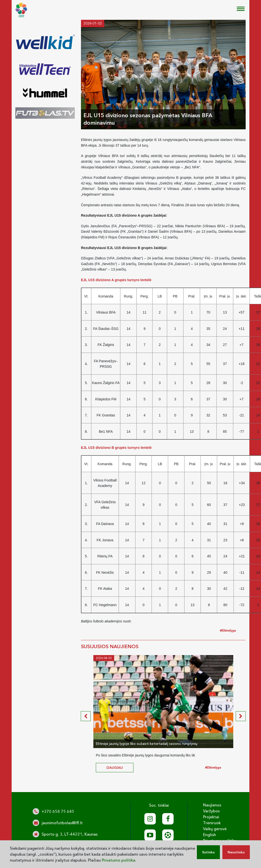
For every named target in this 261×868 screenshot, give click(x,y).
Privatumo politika (118, 860)
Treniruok (212, 823)
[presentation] (86, 716)
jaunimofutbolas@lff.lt (62, 823)
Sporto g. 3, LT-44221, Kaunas (70, 834)
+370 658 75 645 (58, 811)
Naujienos (212, 805)
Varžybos (211, 811)
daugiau (115, 768)
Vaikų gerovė (215, 829)
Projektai (211, 817)
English (209, 835)
